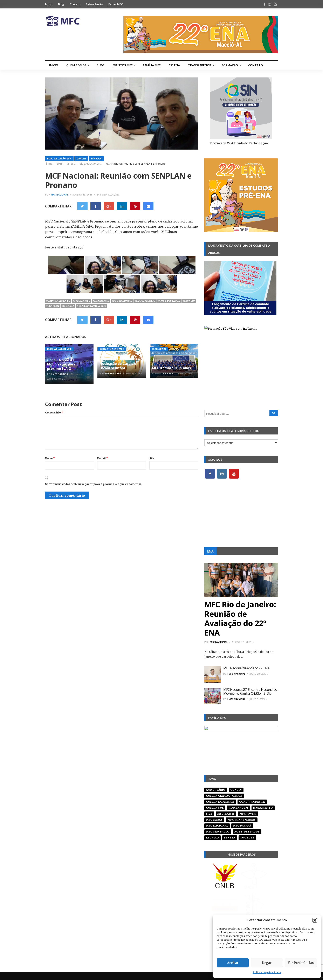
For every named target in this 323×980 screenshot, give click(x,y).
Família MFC (152, 65)
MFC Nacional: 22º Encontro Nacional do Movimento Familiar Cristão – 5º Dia (250, 691)
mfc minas (214, 820)
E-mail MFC (116, 4)
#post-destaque (169, 301)
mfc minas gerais (242, 820)
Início (49, 4)
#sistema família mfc (91, 306)
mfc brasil (226, 814)
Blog (61, 4)
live (209, 814)
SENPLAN (96, 159)
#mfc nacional (122, 301)
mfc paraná (242, 826)
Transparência (200, 65)
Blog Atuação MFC (59, 159)
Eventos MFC (123, 65)
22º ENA (174, 65)
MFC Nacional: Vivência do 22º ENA (246, 668)
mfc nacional (217, 826)
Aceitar (233, 963)
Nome (50, 458)
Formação (230, 65)
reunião (212, 838)
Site (152, 458)
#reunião (189, 301)
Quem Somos (76, 65)
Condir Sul (215, 808)
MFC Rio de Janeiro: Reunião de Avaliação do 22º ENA (240, 618)
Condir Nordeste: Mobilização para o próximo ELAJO (63, 364)
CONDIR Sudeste (252, 802)
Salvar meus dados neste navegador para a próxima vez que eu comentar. (94, 484)
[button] (315, 920)
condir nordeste (220, 802)
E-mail (103, 458)
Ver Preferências (301, 963)
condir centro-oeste (224, 796)
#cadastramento (58, 301)
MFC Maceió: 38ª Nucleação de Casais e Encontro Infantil (118, 364)
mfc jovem (248, 814)
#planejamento (145, 301)
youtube (247, 838)
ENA (210, 551)
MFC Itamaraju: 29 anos (171, 368)
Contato (75, 4)
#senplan (53, 306)
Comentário (54, 413)
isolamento (263, 808)
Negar (267, 963)
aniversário (216, 790)
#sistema (68, 306)
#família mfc (82, 301)
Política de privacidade (267, 972)
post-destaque (247, 832)
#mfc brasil (101, 301)
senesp (230, 838)
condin (236, 790)
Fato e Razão (94, 4)
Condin (81, 159)
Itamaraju (159, 349)
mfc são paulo (218, 832)
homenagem (238, 808)
